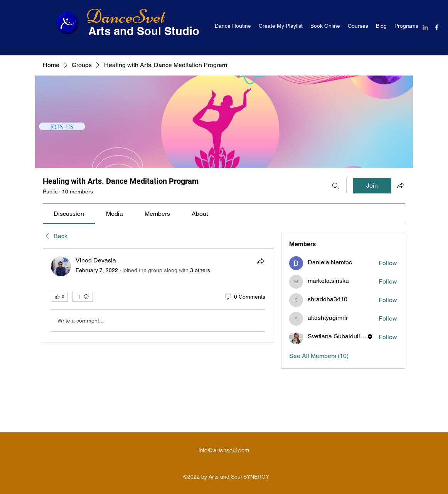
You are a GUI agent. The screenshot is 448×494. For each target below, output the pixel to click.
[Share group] (401, 185)
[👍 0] (59, 297)
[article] (158, 296)
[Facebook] (437, 27)
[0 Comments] (245, 297)
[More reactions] (83, 297)
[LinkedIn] (425, 27)
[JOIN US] (62, 126)
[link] (69, 214)
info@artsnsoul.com (224, 450)
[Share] (261, 261)
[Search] (335, 186)
